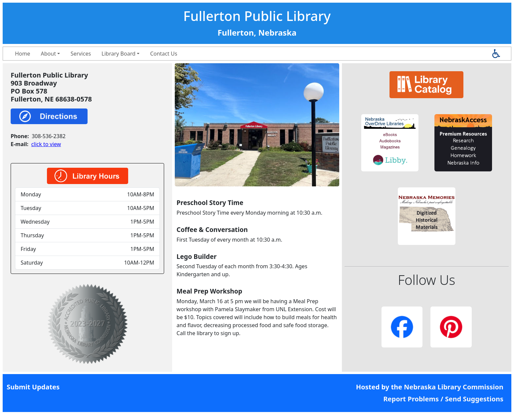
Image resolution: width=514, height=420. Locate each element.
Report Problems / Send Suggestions (443, 399)
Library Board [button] (119, 54)
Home (23, 54)
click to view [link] (46, 144)
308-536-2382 (49, 136)
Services (81, 54)
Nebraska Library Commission (454, 387)
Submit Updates (33, 387)
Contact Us (164, 54)
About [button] (48, 54)
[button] (390, 143)
